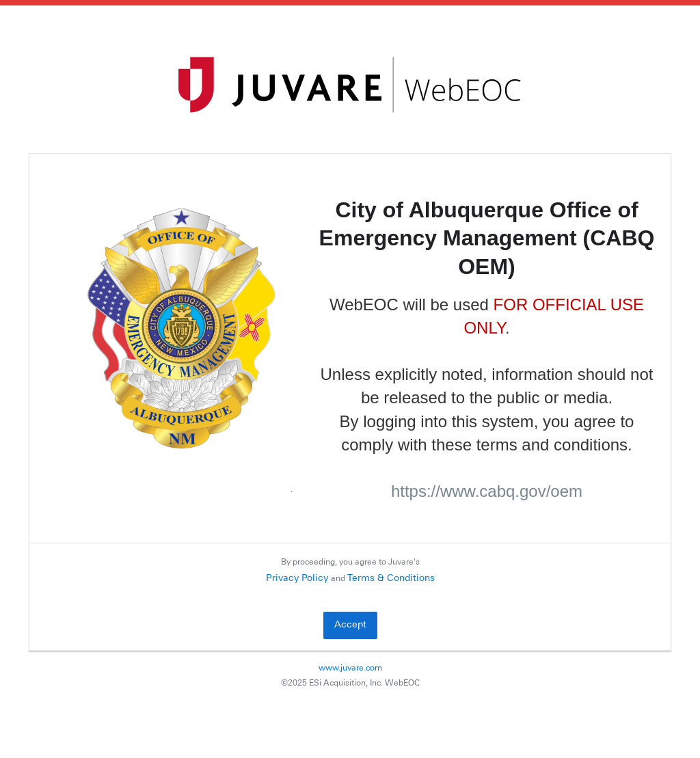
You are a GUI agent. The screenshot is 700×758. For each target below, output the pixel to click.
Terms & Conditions (391, 579)
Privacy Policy (297, 579)
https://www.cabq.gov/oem (487, 491)
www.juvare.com (350, 668)
